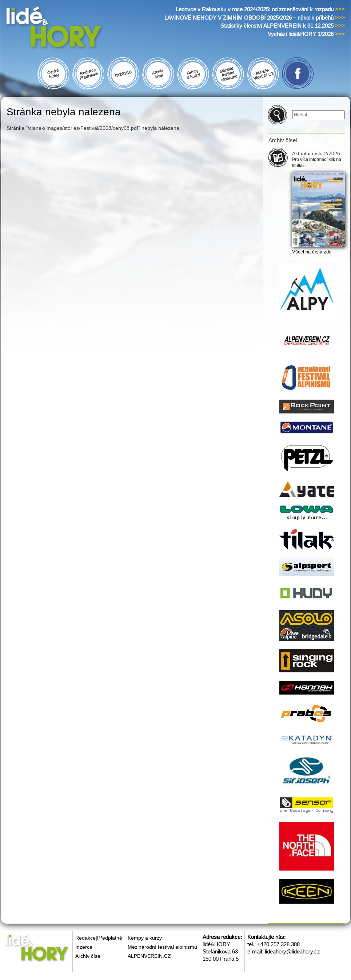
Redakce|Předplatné (99, 938)
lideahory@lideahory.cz (292, 951)
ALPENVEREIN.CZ (149, 956)
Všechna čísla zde (312, 252)
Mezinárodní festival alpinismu (162, 947)
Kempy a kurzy (145, 938)
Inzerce (84, 947)
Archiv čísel (88, 956)
